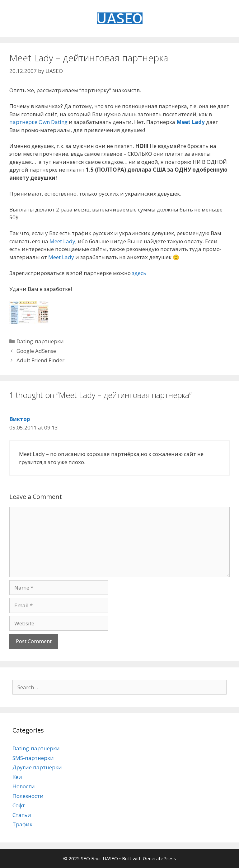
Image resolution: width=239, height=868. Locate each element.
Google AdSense (36, 351)
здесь (139, 273)
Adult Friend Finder (40, 360)
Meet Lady (191, 122)
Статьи (22, 815)
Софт (19, 805)
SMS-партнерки (33, 758)
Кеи (17, 777)
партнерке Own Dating (38, 122)
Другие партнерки (37, 767)
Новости (24, 786)
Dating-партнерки (40, 341)
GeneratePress (159, 858)
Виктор (20, 419)
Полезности (28, 796)
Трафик (22, 824)
